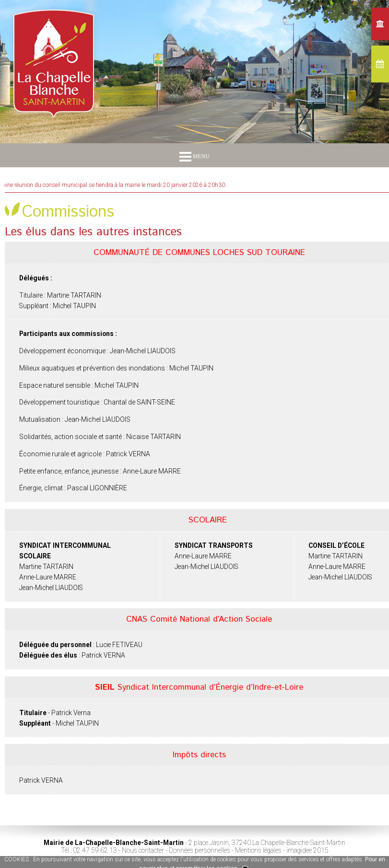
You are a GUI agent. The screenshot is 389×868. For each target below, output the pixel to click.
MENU (194, 156)
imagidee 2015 (307, 850)
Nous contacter (143, 850)
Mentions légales (258, 850)
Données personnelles (200, 850)
